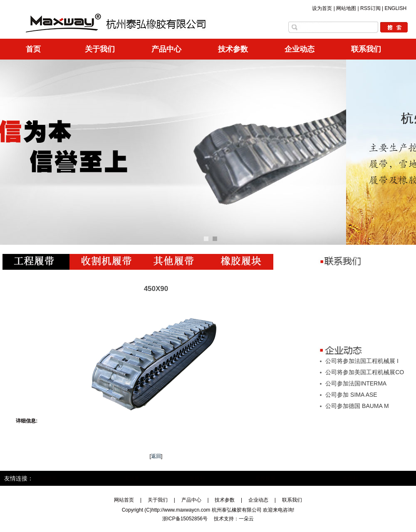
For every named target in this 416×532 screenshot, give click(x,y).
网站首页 (124, 500)
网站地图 (346, 8)
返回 (156, 456)
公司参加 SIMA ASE (351, 395)
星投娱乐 (265, 478)
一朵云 (246, 519)
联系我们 (366, 49)
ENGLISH (395, 8)
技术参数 (233, 49)
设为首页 (322, 8)
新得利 (197, 478)
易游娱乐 (47, 478)
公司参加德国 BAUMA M (357, 406)
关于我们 (100, 49)
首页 (33, 49)
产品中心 (166, 49)
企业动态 (300, 49)
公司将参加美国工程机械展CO (365, 372)
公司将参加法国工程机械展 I (362, 361)
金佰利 (350, 478)
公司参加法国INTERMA (356, 383)
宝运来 (132, 478)
